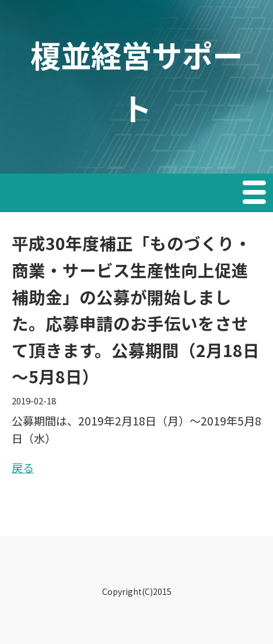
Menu (256, 194)
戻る (23, 467)
